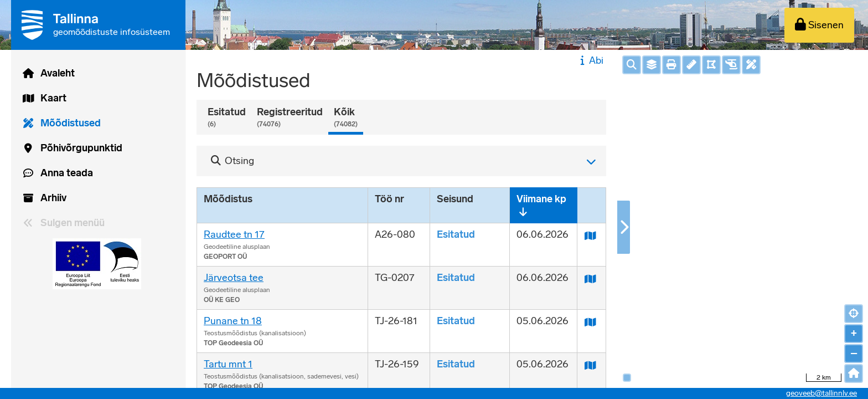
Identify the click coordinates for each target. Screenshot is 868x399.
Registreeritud (290, 117)
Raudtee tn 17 (234, 234)
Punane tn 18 (233, 321)
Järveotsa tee (234, 278)
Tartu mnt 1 (228, 364)
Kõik (346, 117)
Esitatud (227, 117)
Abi (590, 60)
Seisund (455, 199)
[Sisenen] (819, 25)
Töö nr (389, 199)
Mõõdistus (228, 199)
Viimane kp (541, 199)
